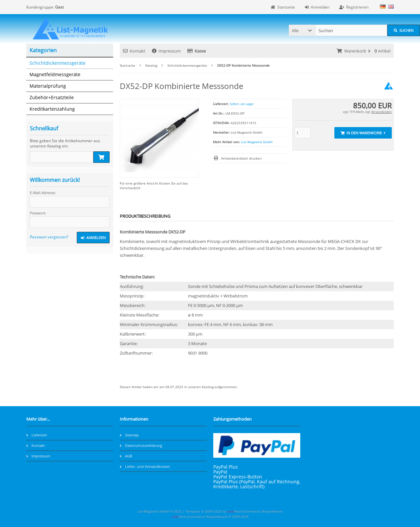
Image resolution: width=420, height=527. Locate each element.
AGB (126, 456)
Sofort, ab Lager (242, 104)
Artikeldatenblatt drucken (241, 158)
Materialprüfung (48, 86)
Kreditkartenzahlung (52, 109)
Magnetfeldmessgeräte (55, 74)
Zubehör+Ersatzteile (52, 97)
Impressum (166, 51)
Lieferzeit (37, 435)
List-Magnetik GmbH (257, 142)
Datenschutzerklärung (141, 445)
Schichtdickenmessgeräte (58, 63)
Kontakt (134, 51)
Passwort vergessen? (49, 237)
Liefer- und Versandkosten (145, 466)
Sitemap (129, 435)
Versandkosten (381, 112)
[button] (302, 30)
